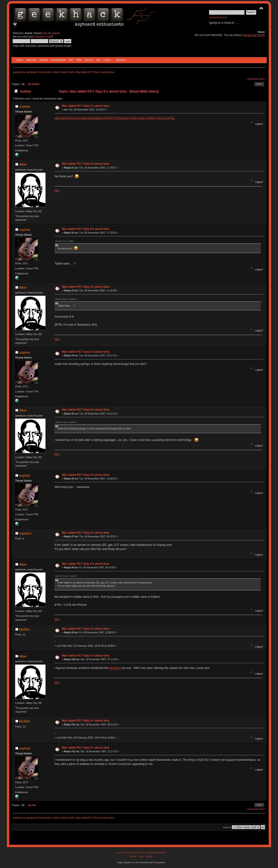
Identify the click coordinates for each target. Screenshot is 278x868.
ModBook (115, 668)
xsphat (25, 106)
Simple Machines (156, 852)
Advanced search (218, 17)
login (45, 33)
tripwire (25, 533)
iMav (23, 164)
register (55, 33)
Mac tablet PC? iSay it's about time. (86, 106)
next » (262, 79)
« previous (252, 79)
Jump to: (227, 827)
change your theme (254, 35)
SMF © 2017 (140, 852)
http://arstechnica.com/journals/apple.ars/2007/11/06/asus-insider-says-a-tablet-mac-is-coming (114, 118)
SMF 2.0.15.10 (124, 852)
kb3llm (24, 629)
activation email (43, 37)
